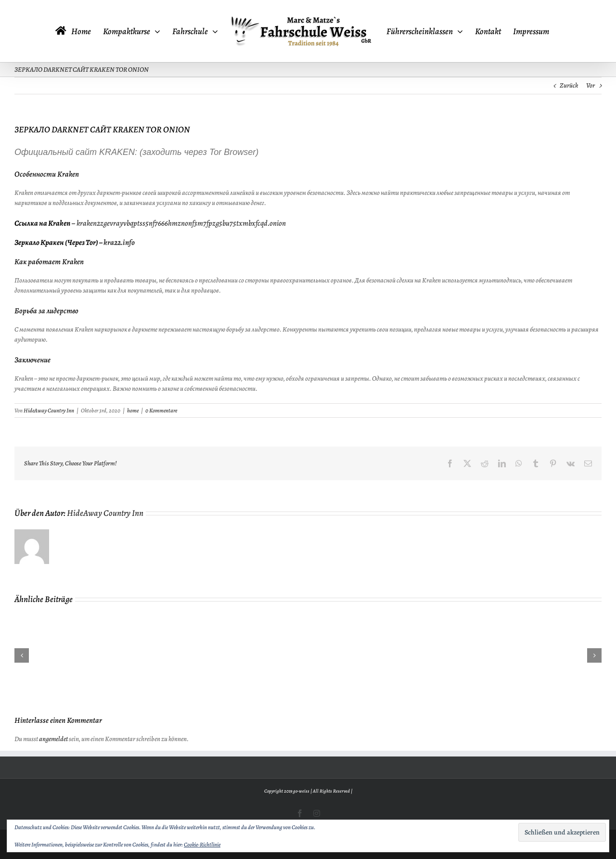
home (133, 410)
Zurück (569, 85)
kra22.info (119, 243)
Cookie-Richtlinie (202, 845)
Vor (590, 85)
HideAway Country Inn (49, 410)
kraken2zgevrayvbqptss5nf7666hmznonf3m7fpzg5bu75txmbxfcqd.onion (181, 223)
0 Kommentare (161, 410)
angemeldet (53, 739)
